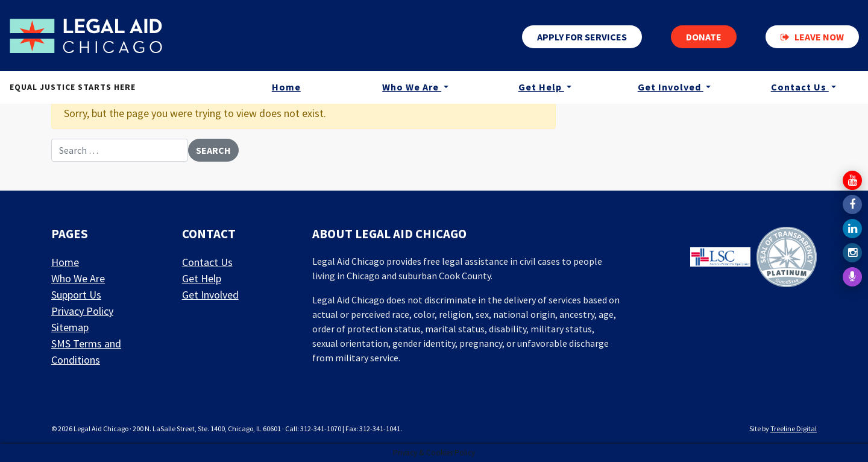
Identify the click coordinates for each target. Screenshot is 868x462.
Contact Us (800, 87)
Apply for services (582, 37)
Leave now (812, 37)
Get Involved (671, 87)
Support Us (76, 295)
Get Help (541, 87)
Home (286, 87)
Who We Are (412, 87)
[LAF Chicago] (86, 36)
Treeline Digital (794, 429)
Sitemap (70, 327)
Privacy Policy (82, 311)
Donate (704, 37)
